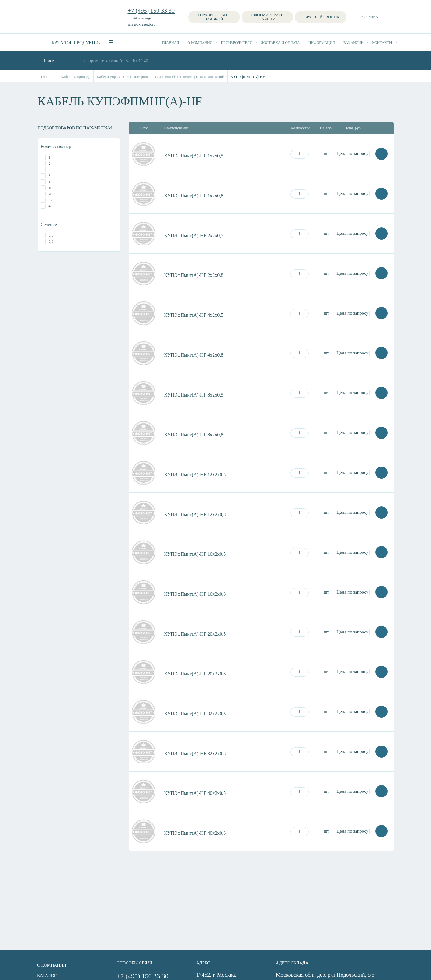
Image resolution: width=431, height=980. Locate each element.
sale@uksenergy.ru (142, 24)
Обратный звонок (321, 17)
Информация (322, 43)
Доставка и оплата (280, 43)
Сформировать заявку (267, 17)
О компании (200, 43)
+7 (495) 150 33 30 (151, 11)
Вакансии (354, 43)
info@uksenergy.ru (142, 18)
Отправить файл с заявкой (214, 17)
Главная (170, 43)
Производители (236, 43)
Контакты (382, 43)
